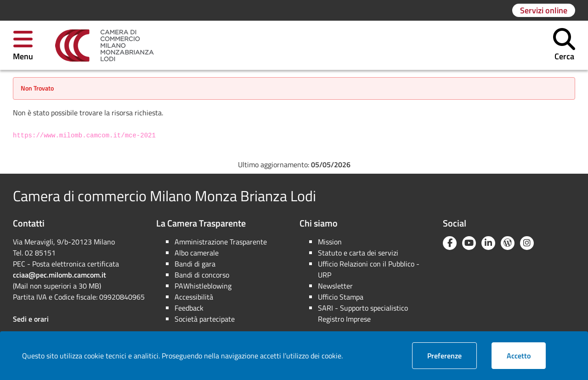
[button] (23, 45)
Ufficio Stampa (341, 297)
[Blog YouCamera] (508, 243)
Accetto (526, 355)
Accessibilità (194, 297)
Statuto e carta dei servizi (358, 253)
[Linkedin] (488, 243)
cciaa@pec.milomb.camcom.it (59, 275)
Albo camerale (197, 253)
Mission (330, 242)
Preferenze (452, 355)
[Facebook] (450, 243)
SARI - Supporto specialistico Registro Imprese (363, 313)
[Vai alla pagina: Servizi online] (544, 10)
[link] (105, 45)
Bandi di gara (195, 264)
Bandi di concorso (202, 275)
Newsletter (335, 286)
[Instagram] (527, 243)
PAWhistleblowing (203, 286)
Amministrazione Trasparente (221, 242)
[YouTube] (469, 243)
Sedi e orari (31, 319)
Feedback (189, 308)
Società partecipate (205, 319)
